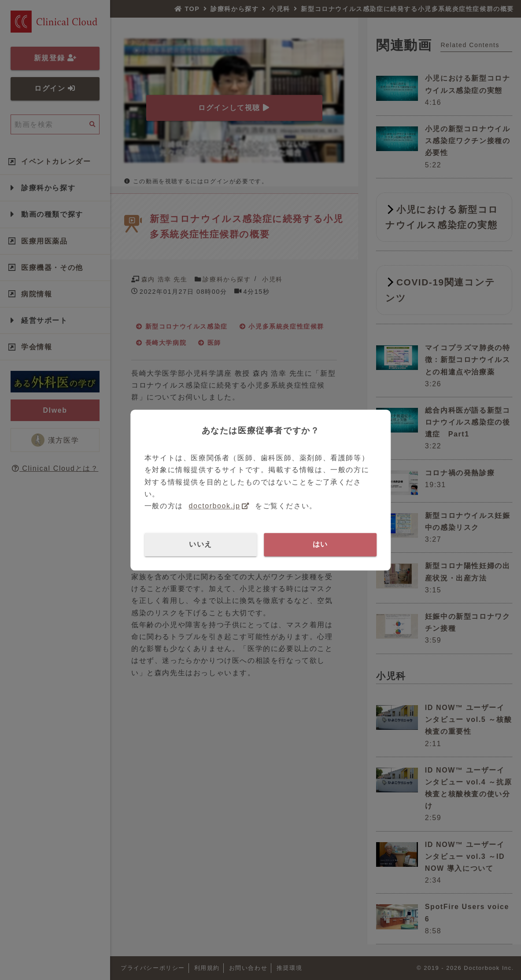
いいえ (201, 544)
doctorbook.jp (215, 506)
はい (320, 544)
